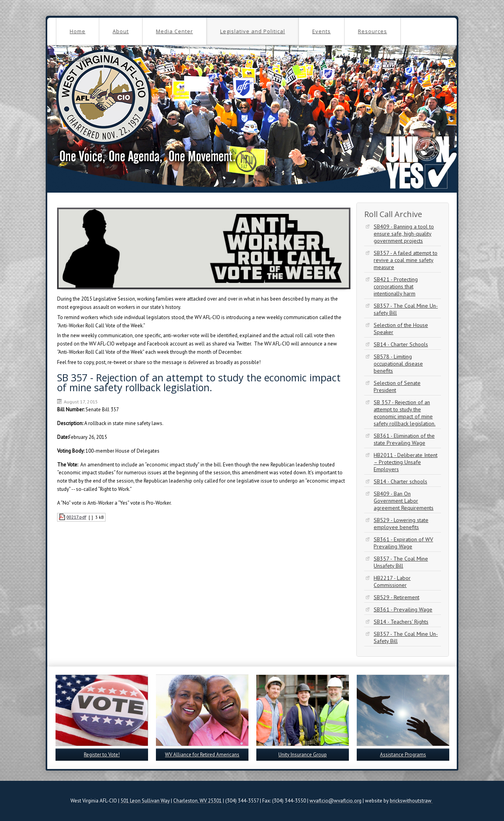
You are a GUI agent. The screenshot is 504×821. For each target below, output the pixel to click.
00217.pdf (76, 517)
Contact (80, 58)
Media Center (174, 31)
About (121, 31)
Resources (372, 31)
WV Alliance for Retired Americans (202, 755)
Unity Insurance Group (303, 755)
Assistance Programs (403, 755)
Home (78, 31)
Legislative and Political (253, 31)
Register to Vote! (102, 755)
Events (321, 31)
